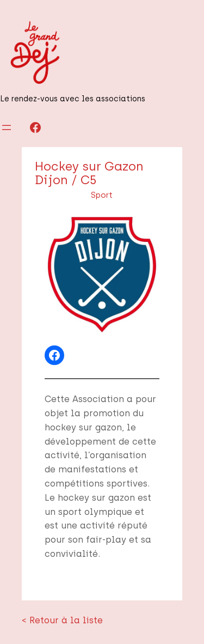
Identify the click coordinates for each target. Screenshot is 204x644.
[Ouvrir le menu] (7, 127)
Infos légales (169, 621)
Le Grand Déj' (38, 621)
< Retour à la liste (53, 578)
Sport (102, 196)
